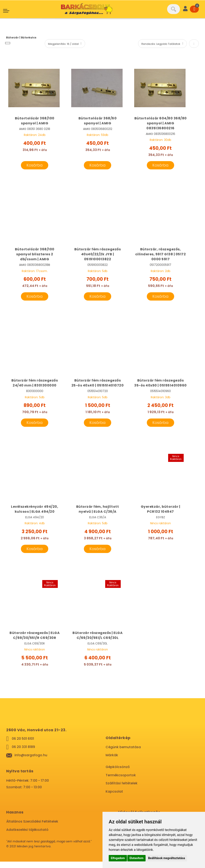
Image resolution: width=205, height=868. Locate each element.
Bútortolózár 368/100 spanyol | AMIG (35, 121)
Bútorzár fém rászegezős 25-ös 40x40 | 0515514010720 (98, 386)
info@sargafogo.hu (31, 762)
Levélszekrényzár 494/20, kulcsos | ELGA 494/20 (35, 515)
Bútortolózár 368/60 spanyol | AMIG (98, 121)
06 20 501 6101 (23, 745)
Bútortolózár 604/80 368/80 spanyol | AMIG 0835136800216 (160, 123)
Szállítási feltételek (122, 790)
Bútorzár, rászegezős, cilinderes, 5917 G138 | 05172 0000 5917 (161, 255)
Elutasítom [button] (136, 858)
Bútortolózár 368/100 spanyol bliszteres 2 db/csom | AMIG (35, 255)
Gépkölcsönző (118, 773)
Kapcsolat (114, 798)
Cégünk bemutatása (123, 753)
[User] (185, 9)
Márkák (112, 762)
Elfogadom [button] (118, 858)
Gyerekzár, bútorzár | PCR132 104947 (161, 515)
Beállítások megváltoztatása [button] (166, 858)
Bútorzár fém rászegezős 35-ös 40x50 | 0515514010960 (161, 386)
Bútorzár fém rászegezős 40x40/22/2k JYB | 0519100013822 (98, 255)
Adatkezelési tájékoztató (27, 836)
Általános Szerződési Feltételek (32, 828)
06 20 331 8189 (23, 753)
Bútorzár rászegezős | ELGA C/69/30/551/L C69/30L (98, 642)
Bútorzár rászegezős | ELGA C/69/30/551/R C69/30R (35, 642)
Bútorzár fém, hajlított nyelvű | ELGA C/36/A (98, 515)
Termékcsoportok (121, 782)
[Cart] (194, 9)
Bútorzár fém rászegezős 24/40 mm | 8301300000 (35, 384)
